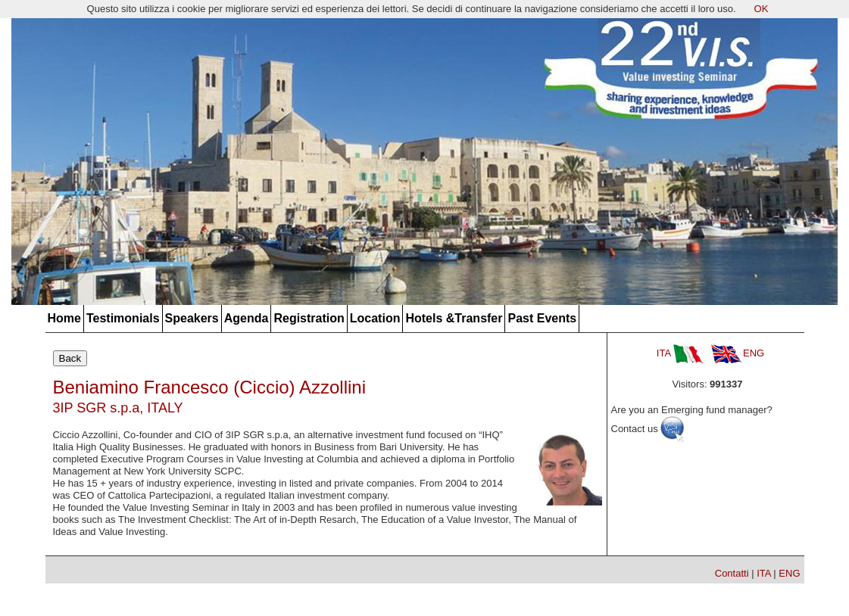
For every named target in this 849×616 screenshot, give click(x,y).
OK (762, 9)
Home (64, 318)
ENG (738, 353)
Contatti (732, 573)
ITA (680, 353)
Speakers (192, 318)
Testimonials (123, 318)
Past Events (542, 318)
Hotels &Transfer (454, 318)
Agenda (247, 318)
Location (375, 318)
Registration (309, 318)
